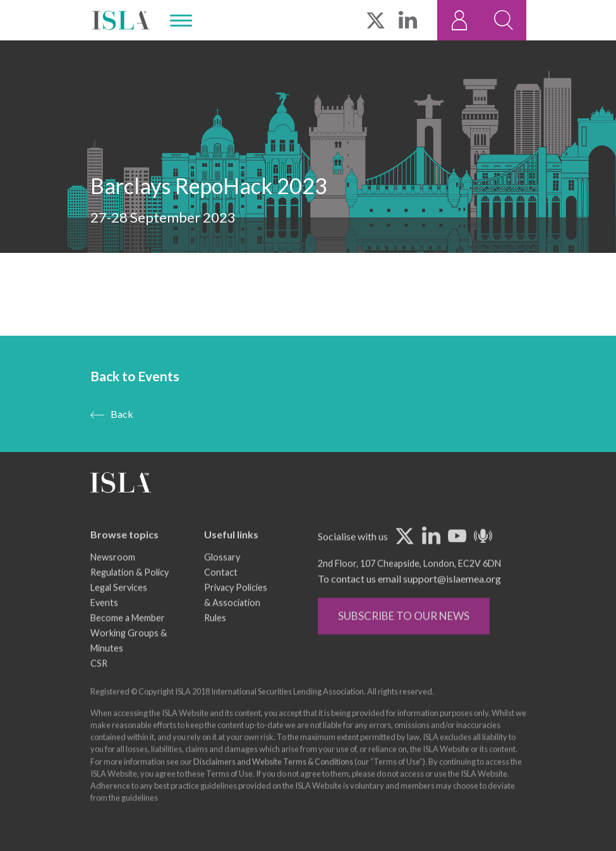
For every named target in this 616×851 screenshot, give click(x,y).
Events (104, 622)
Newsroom (113, 576)
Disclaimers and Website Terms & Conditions (273, 781)
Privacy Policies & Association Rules (236, 622)
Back (122, 414)
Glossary (222, 576)
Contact (221, 591)
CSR (99, 683)
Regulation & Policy (130, 591)
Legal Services (119, 607)
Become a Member (128, 637)
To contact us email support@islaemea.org (409, 598)
